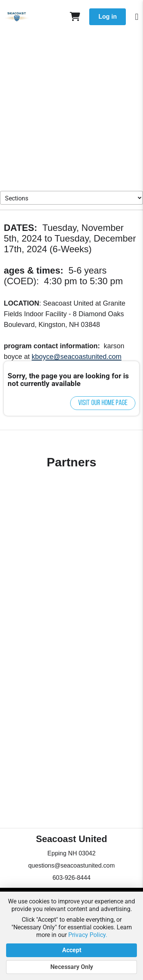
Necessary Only (71, 967)
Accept (71, 950)
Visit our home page (103, 403)
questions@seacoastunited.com (71, 866)
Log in (108, 17)
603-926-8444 (72, 878)
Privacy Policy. (88, 935)
